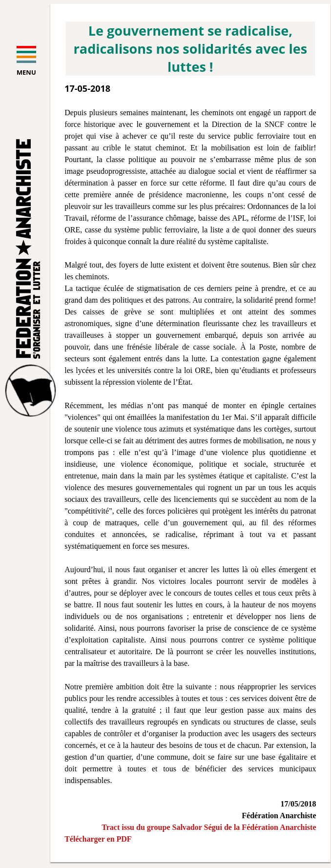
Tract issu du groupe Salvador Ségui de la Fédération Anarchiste (209, 827)
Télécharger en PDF (98, 839)
